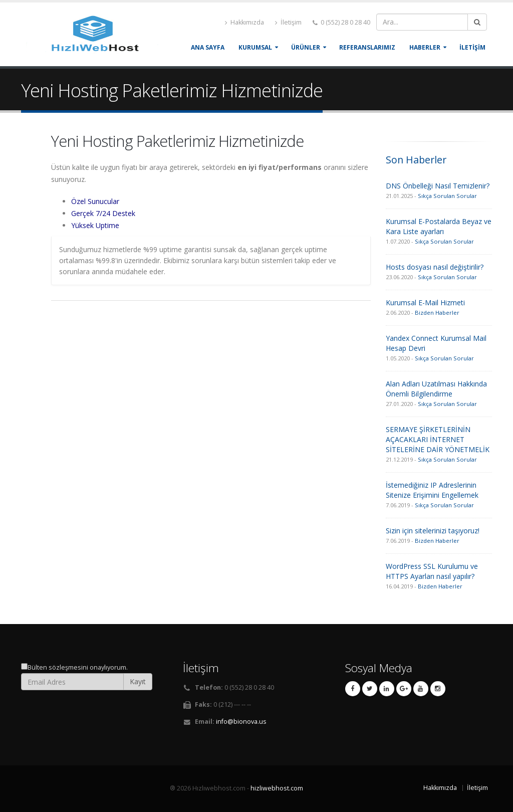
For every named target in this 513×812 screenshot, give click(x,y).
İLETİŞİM (472, 47)
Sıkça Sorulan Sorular (447, 196)
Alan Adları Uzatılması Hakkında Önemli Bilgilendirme (436, 389)
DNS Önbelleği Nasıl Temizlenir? (438, 186)
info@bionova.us (241, 722)
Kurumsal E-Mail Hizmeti (425, 302)
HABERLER (425, 47)
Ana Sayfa (208, 47)
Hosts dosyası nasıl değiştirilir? (435, 267)
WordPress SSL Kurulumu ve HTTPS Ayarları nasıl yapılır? (432, 571)
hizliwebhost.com (277, 788)
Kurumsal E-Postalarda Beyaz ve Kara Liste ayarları (439, 226)
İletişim (288, 22)
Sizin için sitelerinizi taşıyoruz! (433, 531)
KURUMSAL (255, 47)
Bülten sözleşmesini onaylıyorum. (78, 667)
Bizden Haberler (437, 313)
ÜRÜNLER (306, 47)
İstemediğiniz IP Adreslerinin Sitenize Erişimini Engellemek (432, 490)
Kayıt (138, 681)
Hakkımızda (244, 22)
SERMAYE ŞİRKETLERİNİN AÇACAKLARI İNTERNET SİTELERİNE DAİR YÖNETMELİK (438, 439)
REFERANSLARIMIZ (367, 47)
